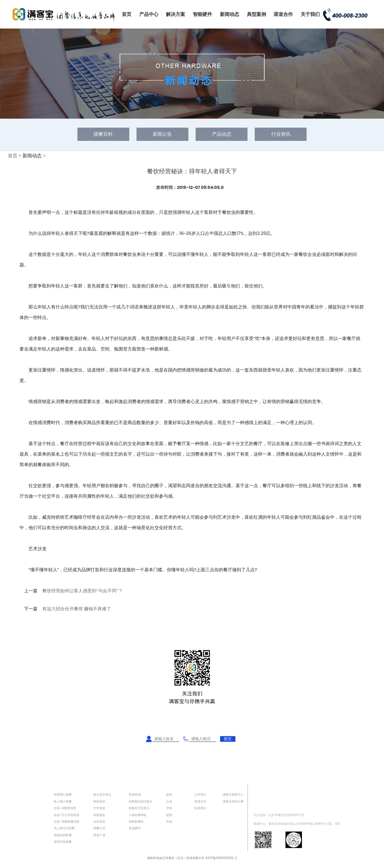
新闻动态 (229, 14)
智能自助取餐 (63, 835)
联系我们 (200, 808)
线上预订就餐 (63, 801)
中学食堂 (99, 808)
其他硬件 (135, 828)
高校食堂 (99, 815)
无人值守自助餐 (64, 828)
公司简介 (200, 795)
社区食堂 (99, 822)
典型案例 (256, 14)
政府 (169, 795)
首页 (127, 14)
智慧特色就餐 (63, 842)
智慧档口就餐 (63, 795)
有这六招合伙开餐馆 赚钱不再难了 (77, 609)
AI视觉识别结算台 (141, 801)
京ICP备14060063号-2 (221, 858)
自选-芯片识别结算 (67, 815)
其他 (169, 822)
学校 (169, 808)
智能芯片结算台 (139, 808)
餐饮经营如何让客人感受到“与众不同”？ (82, 591)
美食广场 (99, 835)
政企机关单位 (102, 795)
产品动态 (222, 134)
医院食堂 (99, 801)
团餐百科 (103, 134)
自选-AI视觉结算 (65, 808)
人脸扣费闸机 (138, 815)
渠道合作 (283, 14)
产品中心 (149, 14)
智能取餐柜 (136, 822)
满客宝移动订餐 (233, 801)
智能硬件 (202, 14)
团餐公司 (99, 828)
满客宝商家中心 (233, 795)
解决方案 (175, 14)
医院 (169, 815)
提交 (228, 739)
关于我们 (310, 14)
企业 (169, 801)
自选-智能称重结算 (67, 822)
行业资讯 (281, 134)
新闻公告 (162, 134)
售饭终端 (135, 795)
